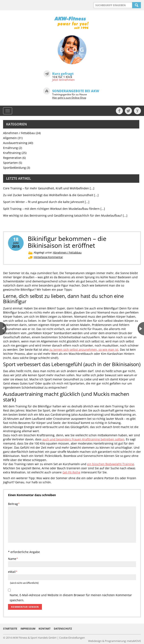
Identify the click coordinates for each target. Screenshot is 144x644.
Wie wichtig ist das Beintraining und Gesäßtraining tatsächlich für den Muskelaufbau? (63, 215)
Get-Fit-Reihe (71, 472)
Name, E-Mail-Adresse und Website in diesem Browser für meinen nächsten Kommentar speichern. (71, 595)
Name (13, 559)
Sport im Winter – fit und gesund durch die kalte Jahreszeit (44, 202)
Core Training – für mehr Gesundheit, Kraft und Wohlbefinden (46, 188)
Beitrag (14, 504)
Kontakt (45, 629)
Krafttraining (12, 153)
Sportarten (10, 163)
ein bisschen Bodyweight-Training (111, 464)
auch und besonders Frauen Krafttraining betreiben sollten (83, 439)
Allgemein (10, 138)
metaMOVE (134, 641)
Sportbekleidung (14, 168)
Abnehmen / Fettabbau (19, 133)
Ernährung (10, 148)
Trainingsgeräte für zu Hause (70, 96)
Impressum (28, 629)
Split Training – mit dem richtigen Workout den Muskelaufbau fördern (51, 209)
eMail (13, 572)
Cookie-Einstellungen (72, 638)
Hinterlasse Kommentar (48, 257)
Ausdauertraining (15, 143)
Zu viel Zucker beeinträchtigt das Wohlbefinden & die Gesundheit (48, 195)
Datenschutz (63, 629)
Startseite (10, 629)
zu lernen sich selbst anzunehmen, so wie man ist (84, 350)
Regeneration (12, 158)
